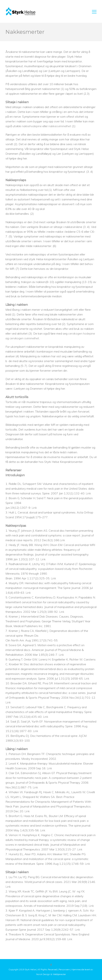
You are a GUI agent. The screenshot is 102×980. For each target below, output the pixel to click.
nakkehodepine (32, 126)
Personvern (64, 969)
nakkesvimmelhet (60, 126)
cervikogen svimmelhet (24, 338)
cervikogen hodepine (82, 333)
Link (88, 493)
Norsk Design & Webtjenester (51, 974)
